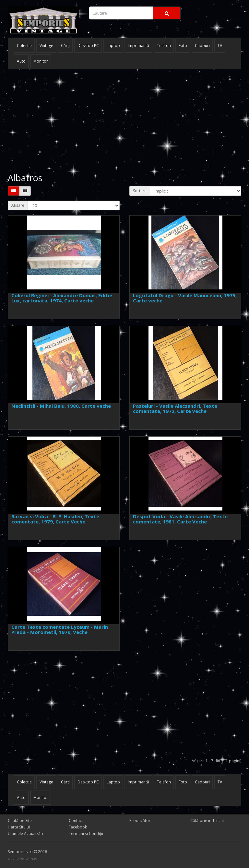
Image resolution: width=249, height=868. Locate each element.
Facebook (78, 827)
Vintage (46, 46)
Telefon (164, 46)
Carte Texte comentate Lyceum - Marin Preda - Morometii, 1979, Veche (60, 630)
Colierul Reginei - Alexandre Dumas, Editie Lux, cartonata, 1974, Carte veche (62, 298)
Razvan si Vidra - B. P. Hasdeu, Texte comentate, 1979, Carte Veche (55, 519)
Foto (183, 46)
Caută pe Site (20, 821)
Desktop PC (88, 46)
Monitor (41, 61)
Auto (21, 61)
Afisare (18, 205)
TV (220, 46)
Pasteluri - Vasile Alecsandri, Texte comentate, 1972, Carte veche (175, 409)
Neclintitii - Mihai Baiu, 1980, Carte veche (61, 406)
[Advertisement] (124, 121)
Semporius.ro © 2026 (27, 852)
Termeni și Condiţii (86, 833)
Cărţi (65, 46)
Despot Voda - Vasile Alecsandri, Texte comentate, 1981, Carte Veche (180, 519)
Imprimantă (138, 46)
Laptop (113, 46)
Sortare (140, 191)
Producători (140, 821)
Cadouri (202, 46)
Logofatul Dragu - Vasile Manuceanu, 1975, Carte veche (185, 298)
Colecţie (24, 46)
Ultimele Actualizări (25, 833)
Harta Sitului (19, 827)
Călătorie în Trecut (207, 821)
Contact (76, 821)
